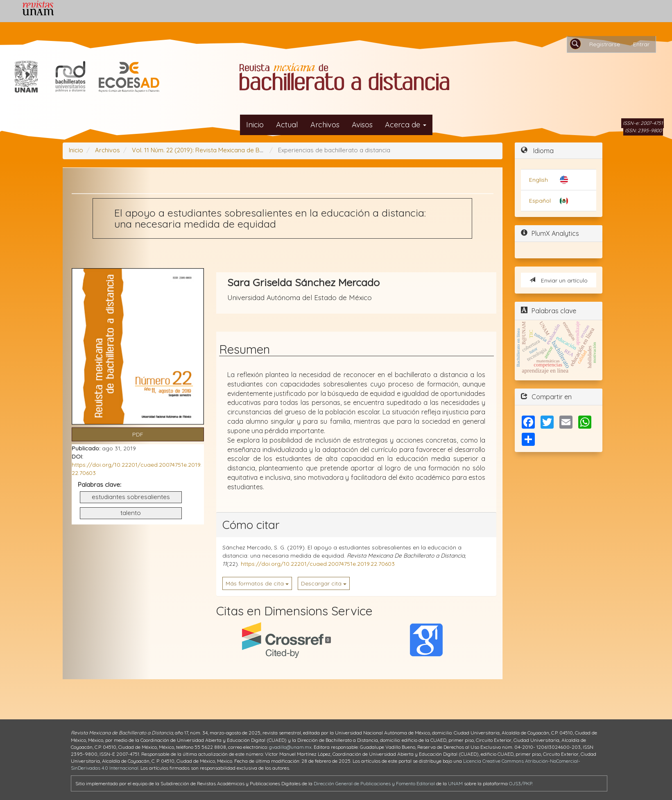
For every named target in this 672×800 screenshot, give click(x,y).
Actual (287, 125)
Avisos (362, 125)
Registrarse (605, 44)
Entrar (641, 44)
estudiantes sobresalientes (131, 497)
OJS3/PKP (520, 783)
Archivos (325, 125)
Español (540, 201)
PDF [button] (138, 434)
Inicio (255, 125)
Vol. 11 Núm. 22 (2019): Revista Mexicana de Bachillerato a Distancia (227, 150)
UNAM (455, 783)
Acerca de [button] (406, 125)
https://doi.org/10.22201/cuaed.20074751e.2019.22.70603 (318, 564)
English (539, 180)
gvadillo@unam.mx (290, 747)
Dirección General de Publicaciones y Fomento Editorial (374, 783)
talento (131, 513)
